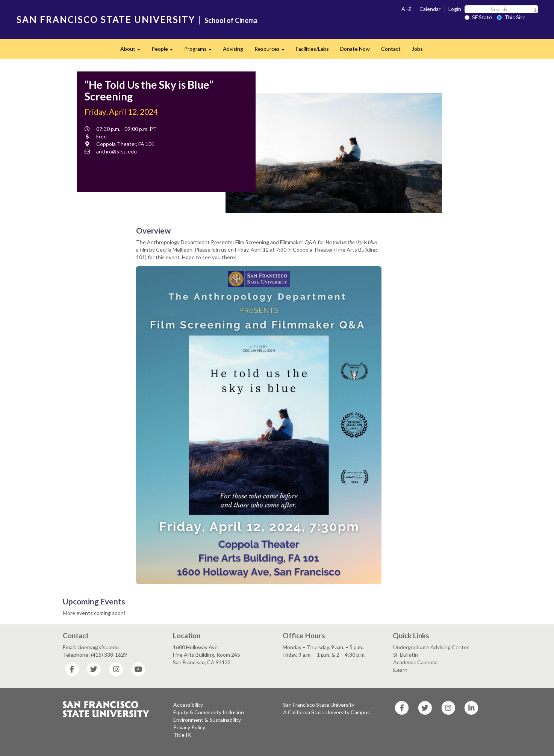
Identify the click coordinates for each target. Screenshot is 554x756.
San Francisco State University (319, 705)
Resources (272, 51)
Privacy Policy (189, 727)
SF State (478, 17)
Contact (391, 49)
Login (455, 9)
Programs (201, 51)
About (133, 51)
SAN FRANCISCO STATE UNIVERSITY (106, 19)
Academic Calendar (416, 662)
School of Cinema (231, 20)
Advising (233, 49)
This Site (511, 17)
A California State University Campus (326, 712)
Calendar (430, 9)
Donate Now (355, 49)
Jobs (417, 49)
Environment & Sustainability (207, 720)
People (165, 51)
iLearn (400, 670)
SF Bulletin (406, 655)
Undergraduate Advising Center (431, 647)
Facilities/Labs (312, 49)
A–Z (406, 9)
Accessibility (188, 705)
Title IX (182, 735)
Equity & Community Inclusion (209, 712)
